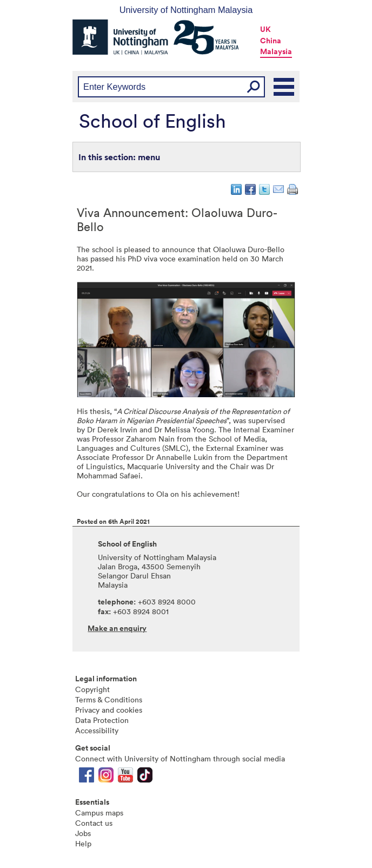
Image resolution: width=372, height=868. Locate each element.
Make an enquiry (117, 628)
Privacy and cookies (109, 710)
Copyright (92, 689)
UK (265, 29)
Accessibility (97, 730)
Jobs (83, 833)
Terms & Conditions (109, 699)
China (271, 41)
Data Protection (102, 720)
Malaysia (276, 51)
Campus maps (99, 813)
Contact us (94, 823)
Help (83, 843)
